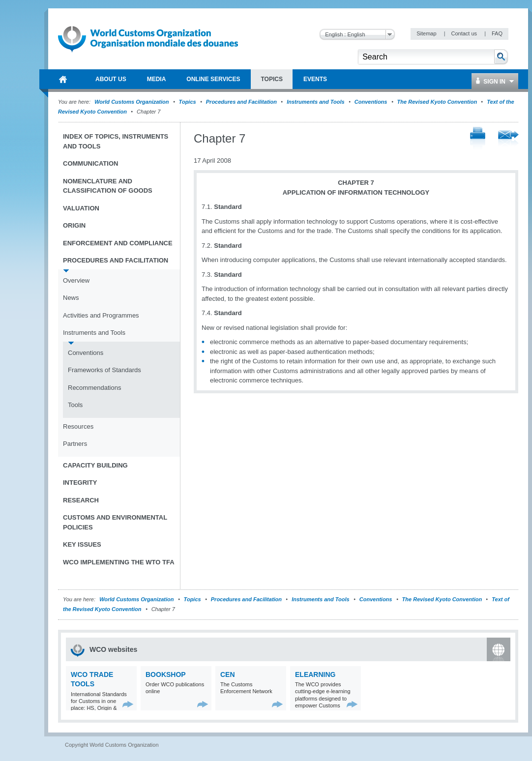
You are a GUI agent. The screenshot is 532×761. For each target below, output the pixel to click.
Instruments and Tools (316, 102)
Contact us (465, 33)
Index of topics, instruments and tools (116, 141)
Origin (74, 225)
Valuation (81, 208)
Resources (78, 426)
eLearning (315, 674)
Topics (188, 102)
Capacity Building (95, 465)
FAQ (497, 33)
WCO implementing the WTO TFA (119, 562)
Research (81, 500)
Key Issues (82, 544)
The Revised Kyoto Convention (437, 102)
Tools (75, 405)
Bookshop (166, 674)
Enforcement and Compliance (118, 243)
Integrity (80, 483)
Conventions (371, 102)
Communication (90, 163)
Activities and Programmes (101, 315)
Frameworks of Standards (104, 370)
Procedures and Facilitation (241, 102)
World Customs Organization (132, 102)
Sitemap (427, 33)
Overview (76, 280)
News (71, 298)
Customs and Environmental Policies (115, 522)
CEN (228, 674)
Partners (75, 444)
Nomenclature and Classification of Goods (108, 186)
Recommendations (94, 388)
